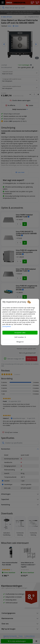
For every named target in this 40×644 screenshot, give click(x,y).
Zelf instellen (20, 337)
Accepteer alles (20, 333)
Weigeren (20, 342)
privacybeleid (7, 326)
